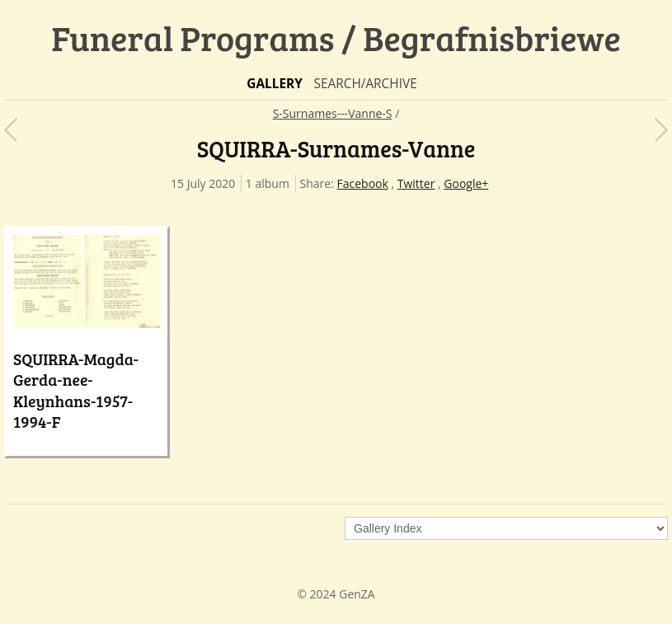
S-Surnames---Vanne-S (333, 113)
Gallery (275, 84)
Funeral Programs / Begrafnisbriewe (336, 38)
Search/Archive (365, 84)
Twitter (416, 183)
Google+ (466, 183)
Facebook (363, 183)
